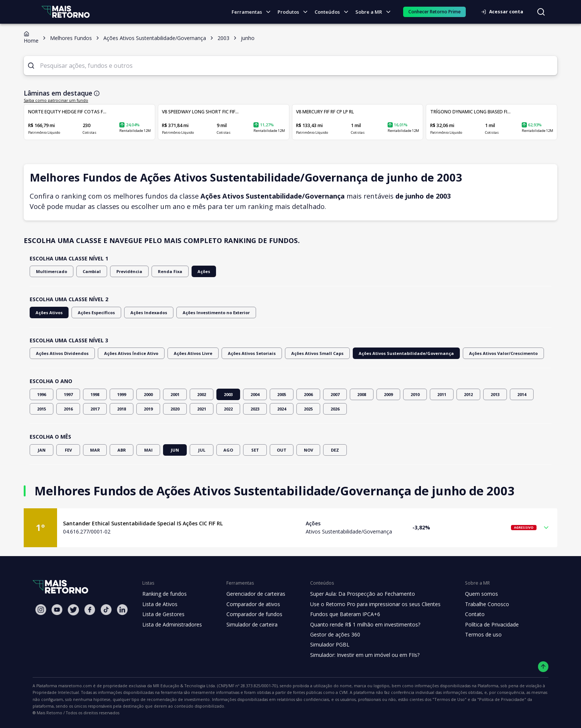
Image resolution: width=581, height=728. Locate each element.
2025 (308, 409)
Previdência (121, 271)
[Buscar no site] (541, 12)
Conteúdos (334, 12)
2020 (175, 409)
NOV (308, 450)
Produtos (295, 12)
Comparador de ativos (249, 604)
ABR (122, 450)
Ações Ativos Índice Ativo (125, 353)
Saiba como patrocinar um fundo (52, 100)
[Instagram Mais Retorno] (41, 610)
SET (255, 450)
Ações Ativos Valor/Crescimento (472, 353)
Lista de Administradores (171, 625)
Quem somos (471, 594)
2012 (468, 394)
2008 (362, 394)
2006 (308, 394)
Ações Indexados (145, 313)
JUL (202, 450)
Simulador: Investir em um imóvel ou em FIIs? (358, 655)
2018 (122, 409)
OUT (282, 450)
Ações (191, 271)
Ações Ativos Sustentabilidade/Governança (383, 353)
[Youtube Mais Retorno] (57, 610)
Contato (464, 614)
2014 (522, 394)
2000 (148, 394)
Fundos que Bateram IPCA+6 (339, 614)
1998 (95, 394)
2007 (335, 394)
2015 (41, 409)
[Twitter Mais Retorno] (73, 610)
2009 (388, 394)
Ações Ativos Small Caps (302, 353)
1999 (122, 394)
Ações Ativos (48, 313)
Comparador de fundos (250, 614)
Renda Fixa (159, 271)
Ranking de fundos (164, 594)
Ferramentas (254, 12)
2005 (282, 394)
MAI (148, 450)
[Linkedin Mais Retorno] (122, 610)
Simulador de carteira (248, 625)
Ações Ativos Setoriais (240, 353)
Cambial (86, 271)
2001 (175, 394)
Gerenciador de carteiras (252, 594)
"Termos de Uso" (304, 699)
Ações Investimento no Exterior (208, 313)
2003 (228, 394)
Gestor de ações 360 (329, 635)
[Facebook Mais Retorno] (90, 610)
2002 (202, 394)
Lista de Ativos (159, 604)
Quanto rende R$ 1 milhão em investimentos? (358, 625)
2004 (255, 394)
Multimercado (49, 271)
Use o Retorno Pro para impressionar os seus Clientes (368, 604)
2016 (68, 409)
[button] (290, 528)
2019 (148, 409)
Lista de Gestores (163, 614)
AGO (228, 450)
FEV (68, 450)
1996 (41, 394)
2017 (95, 409)
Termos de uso (472, 635)
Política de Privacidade (482, 625)
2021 (202, 409)
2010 (415, 394)
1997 (68, 394)
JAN (41, 450)
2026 (335, 409)
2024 (282, 409)
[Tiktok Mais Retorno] (106, 610)
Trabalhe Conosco (477, 604)
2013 (495, 394)
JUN (175, 450)
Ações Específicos (94, 313)
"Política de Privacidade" (351, 699)
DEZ (335, 450)
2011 (442, 394)
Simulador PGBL (325, 645)
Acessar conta (504, 12)
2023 (255, 409)
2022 (228, 409)
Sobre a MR (375, 12)
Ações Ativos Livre (184, 353)
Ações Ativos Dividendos (60, 353)
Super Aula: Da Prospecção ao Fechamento (356, 594)
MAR (95, 450)
